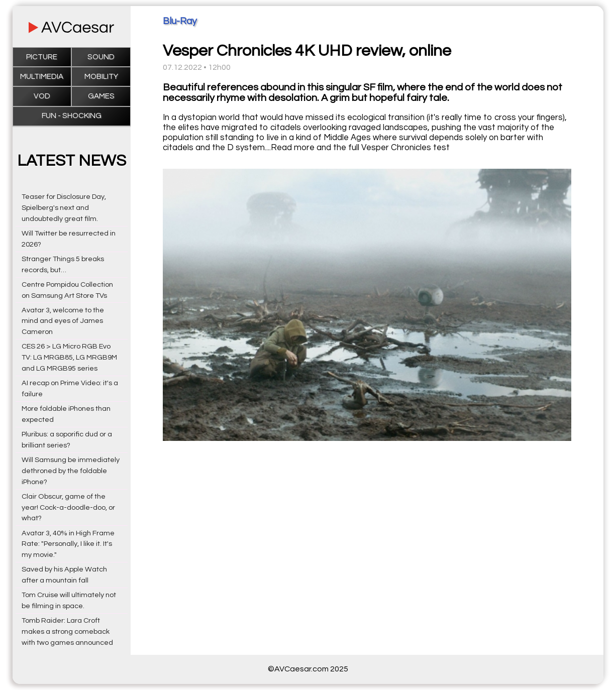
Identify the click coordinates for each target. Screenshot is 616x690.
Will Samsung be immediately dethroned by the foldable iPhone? (71, 471)
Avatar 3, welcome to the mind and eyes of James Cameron (63, 321)
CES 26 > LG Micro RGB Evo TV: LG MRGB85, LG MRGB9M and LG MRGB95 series (69, 357)
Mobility (101, 77)
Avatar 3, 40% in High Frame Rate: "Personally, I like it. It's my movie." (68, 544)
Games (101, 96)
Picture (42, 57)
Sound (101, 57)
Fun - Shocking (72, 116)
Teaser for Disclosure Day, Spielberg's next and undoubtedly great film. (64, 208)
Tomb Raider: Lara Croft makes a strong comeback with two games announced (67, 631)
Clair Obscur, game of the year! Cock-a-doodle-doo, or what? (68, 507)
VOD (42, 96)
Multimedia (42, 77)
